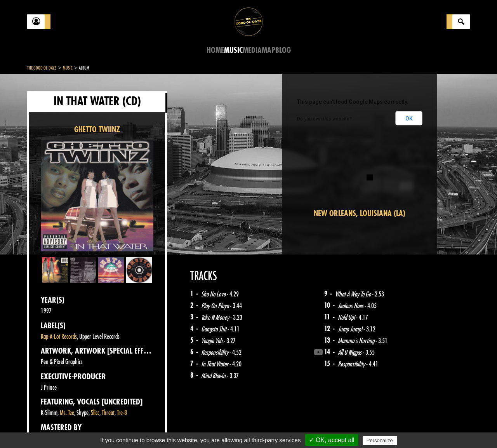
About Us (124, 429)
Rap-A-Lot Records (59, 337)
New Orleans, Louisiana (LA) (360, 214)
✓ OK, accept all (332, 440)
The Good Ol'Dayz (42, 68)
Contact (47, 428)
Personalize (380, 440)
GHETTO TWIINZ (97, 130)
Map (268, 50)
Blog (283, 50)
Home (215, 50)
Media (252, 50)
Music (233, 50)
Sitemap (156, 429)
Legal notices (88, 429)
